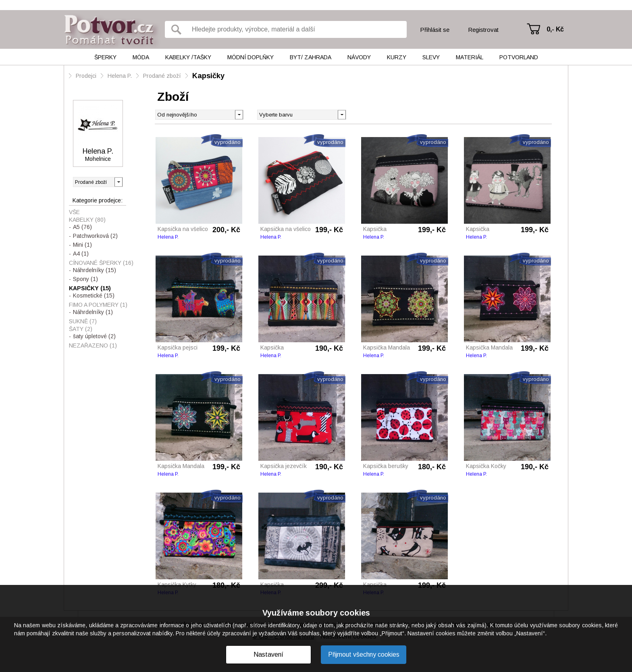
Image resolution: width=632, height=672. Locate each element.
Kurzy (397, 57)
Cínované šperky (101, 263)
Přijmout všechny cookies (364, 654)
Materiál (470, 57)
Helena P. (120, 76)
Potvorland (519, 57)
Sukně (83, 321)
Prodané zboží (162, 76)
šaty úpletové (94, 336)
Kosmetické (94, 295)
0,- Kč (555, 29)
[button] (342, 114)
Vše (74, 212)
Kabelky (87, 220)
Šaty (81, 329)
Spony (85, 279)
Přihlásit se (435, 30)
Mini (82, 245)
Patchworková (95, 236)
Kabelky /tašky (188, 57)
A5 (82, 227)
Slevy (431, 57)
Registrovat (483, 30)
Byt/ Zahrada (311, 57)
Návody (359, 57)
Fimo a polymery (98, 305)
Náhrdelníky (95, 270)
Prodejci (86, 76)
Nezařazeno (93, 345)
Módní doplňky (251, 57)
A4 (81, 254)
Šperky (105, 57)
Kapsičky (208, 76)
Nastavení (268, 654)
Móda (141, 57)
